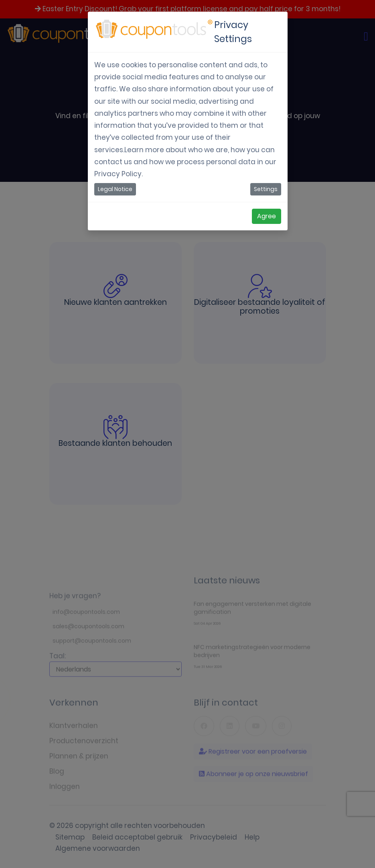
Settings (266, 189)
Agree (267, 216)
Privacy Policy (118, 174)
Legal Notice (115, 189)
